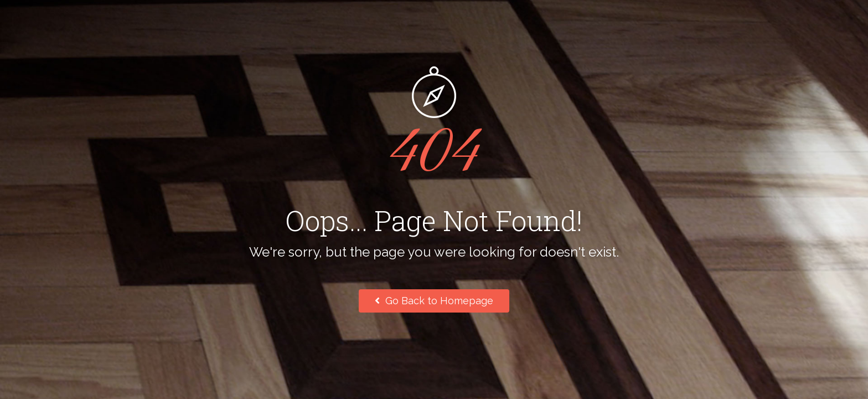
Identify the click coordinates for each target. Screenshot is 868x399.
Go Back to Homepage (434, 301)
